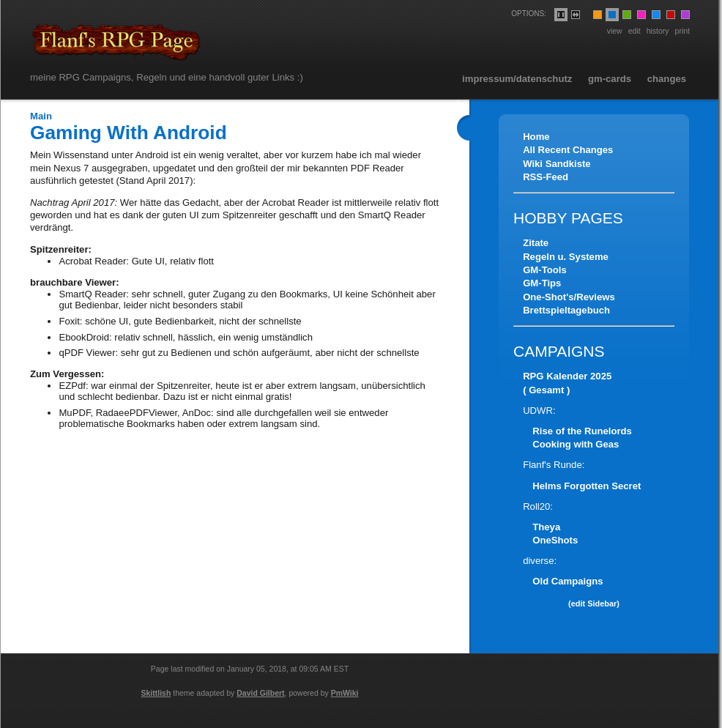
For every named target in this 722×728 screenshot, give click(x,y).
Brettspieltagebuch (566, 310)
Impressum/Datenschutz (517, 79)
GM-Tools (545, 270)
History (658, 31)
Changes (667, 79)
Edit (634, 31)
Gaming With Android (129, 133)
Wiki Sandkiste (557, 164)
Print (682, 31)
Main (41, 116)
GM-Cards (610, 79)
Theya (546, 527)
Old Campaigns (567, 581)
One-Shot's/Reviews (569, 297)
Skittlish (156, 693)
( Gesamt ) (546, 390)
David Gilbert (260, 693)
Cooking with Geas (576, 444)
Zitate (536, 243)
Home (536, 137)
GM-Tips (542, 283)
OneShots (555, 540)
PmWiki (345, 693)
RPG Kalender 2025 (567, 376)
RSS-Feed (546, 177)
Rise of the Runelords (582, 431)
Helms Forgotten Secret (587, 486)
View (615, 31)
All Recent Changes (568, 150)
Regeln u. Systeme (566, 257)
